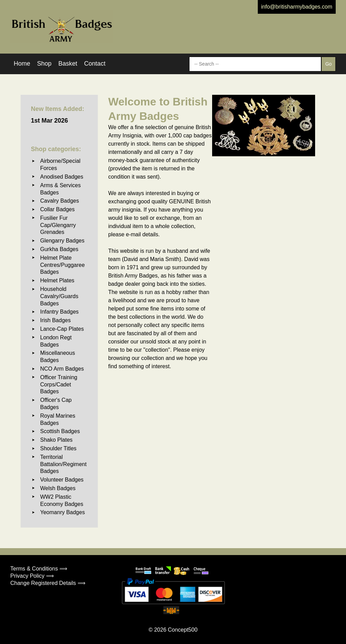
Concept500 (183, 630)
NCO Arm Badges (62, 369)
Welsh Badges (58, 488)
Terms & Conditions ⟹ (39, 569)
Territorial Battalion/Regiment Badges (63, 464)
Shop (44, 64)
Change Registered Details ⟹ (48, 583)
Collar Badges (57, 209)
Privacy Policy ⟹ (32, 576)
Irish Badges (55, 320)
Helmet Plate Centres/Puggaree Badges (62, 265)
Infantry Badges (59, 312)
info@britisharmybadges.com (297, 7)
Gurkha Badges (59, 249)
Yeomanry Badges (62, 512)
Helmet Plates (57, 280)
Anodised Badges (62, 177)
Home (22, 64)
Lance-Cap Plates (62, 329)
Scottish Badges (60, 431)
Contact (95, 64)
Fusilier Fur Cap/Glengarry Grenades (58, 225)
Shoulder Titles (58, 448)
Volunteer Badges (62, 480)
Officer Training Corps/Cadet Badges (59, 385)
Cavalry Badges (60, 201)
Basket (68, 64)
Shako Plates (56, 440)
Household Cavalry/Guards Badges (59, 296)
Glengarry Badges (62, 241)
